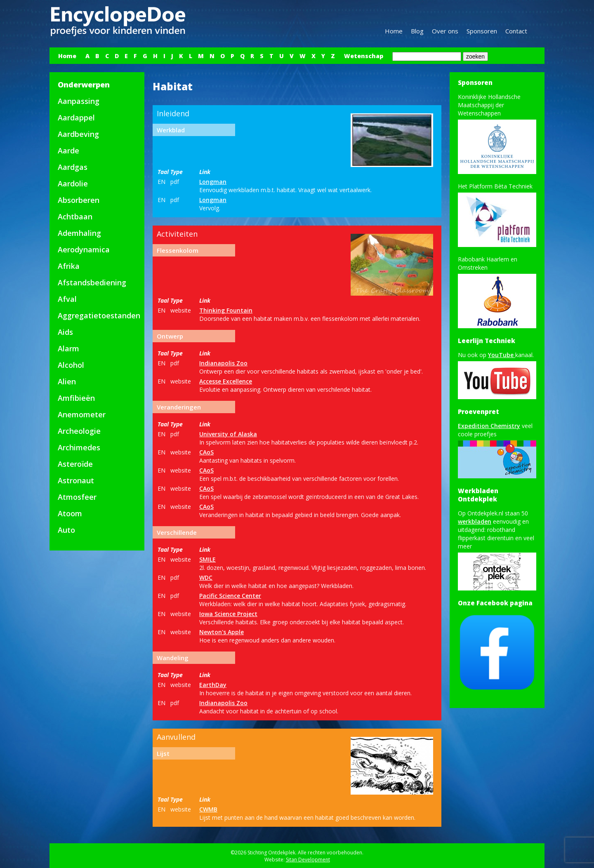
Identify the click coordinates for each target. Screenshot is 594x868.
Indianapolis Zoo (223, 363)
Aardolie (73, 183)
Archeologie (79, 431)
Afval (67, 299)
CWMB (208, 809)
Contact (516, 31)
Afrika (69, 266)
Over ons (445, 31)
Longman (213, 182)
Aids (65, 332)
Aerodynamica (84, 249)
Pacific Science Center (230, 596)
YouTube (502, 355)
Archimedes (79, 447)
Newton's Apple (222, 632)
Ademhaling (79, 233)
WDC (206, 577)
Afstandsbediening (92, 282)
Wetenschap (364, 56)
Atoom (70, 513)
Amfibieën (76, 398)
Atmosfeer (77, 497)
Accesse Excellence (226, 381)
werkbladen (475, 521)
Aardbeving (78, 134)
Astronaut (76, 480)
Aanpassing (79, 101)
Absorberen (79, 200)
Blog (417, 31)
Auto (66, 530)
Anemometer (82, 414)
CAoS (206, 452)
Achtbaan (75, 216)
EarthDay (213, 685)
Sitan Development (308, 860)
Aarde (68, 151)
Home (394, 31)
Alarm (68, 348)
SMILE (207, 559)
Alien (67, 381)
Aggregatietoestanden (99, 315)
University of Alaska (228, 434)
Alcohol (71, 365)
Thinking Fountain (226, 310)
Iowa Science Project (228, 614)
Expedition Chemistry (489, 426)
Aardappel (76, 118)
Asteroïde (75, 464)
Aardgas (73, 167)
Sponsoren (482, 31)
